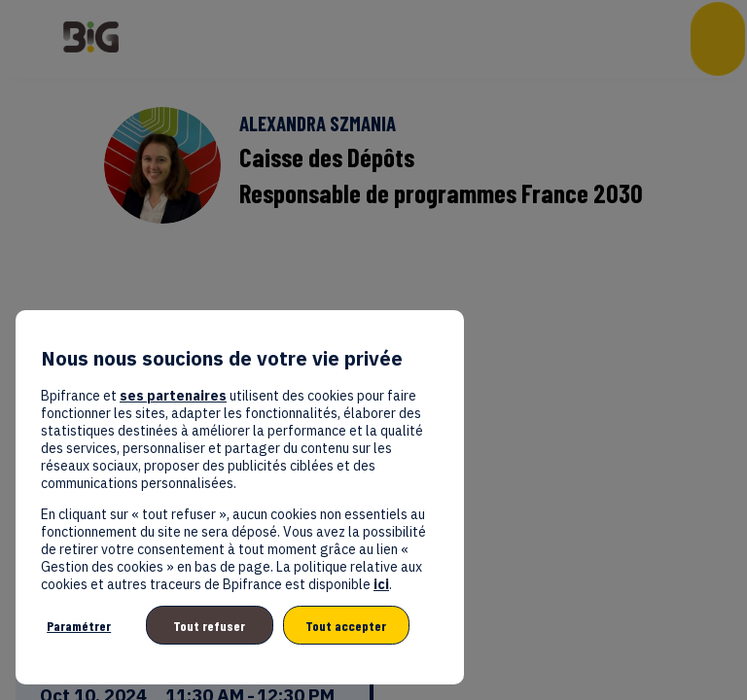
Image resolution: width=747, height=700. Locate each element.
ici (381, 584)
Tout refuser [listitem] (209, 626)
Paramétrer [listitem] (79, 626)
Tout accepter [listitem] (346, 626)
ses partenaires (173, 396)
